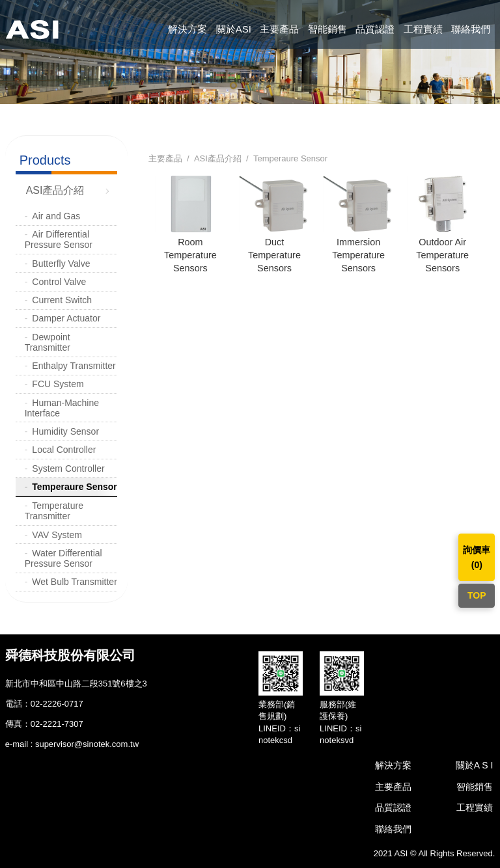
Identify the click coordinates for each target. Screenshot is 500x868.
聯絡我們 (471, 29)
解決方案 (187, 29)
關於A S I (475, 765)
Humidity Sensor (65, 431)
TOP (477, 595)
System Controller (68, 468)
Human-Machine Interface (62, 408)
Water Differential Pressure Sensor (63, 558)
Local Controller (64, 450)
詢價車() (477, 557)
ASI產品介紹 (55, 190)
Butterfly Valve (61, 264)
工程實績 (423, 29)
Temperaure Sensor (74, 487)
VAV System (57, 535)
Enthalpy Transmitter (74, 366)
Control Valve (59, 282)
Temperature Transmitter (54, 511)
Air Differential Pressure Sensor (59, 239)
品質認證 (375, 29)
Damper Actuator (66, 318)
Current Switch (62, 300)
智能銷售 (327, 29)
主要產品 (279, 29)
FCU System (58, 384)
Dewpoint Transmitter (48, 342)
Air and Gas (56, 216)
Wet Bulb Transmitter (74, 582)
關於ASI (234, 29)
